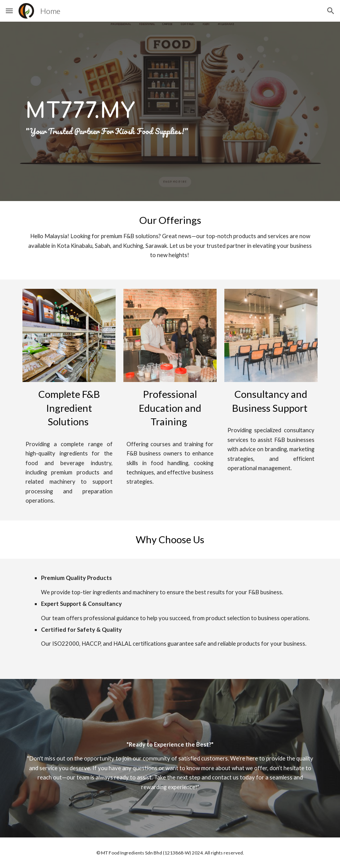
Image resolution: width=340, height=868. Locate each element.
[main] (170, 111)
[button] (9, 11)
